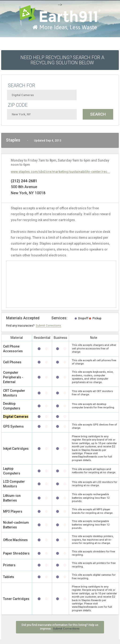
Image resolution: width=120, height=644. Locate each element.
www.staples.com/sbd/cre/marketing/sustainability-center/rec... (60, 172)
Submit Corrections (48, 326)
